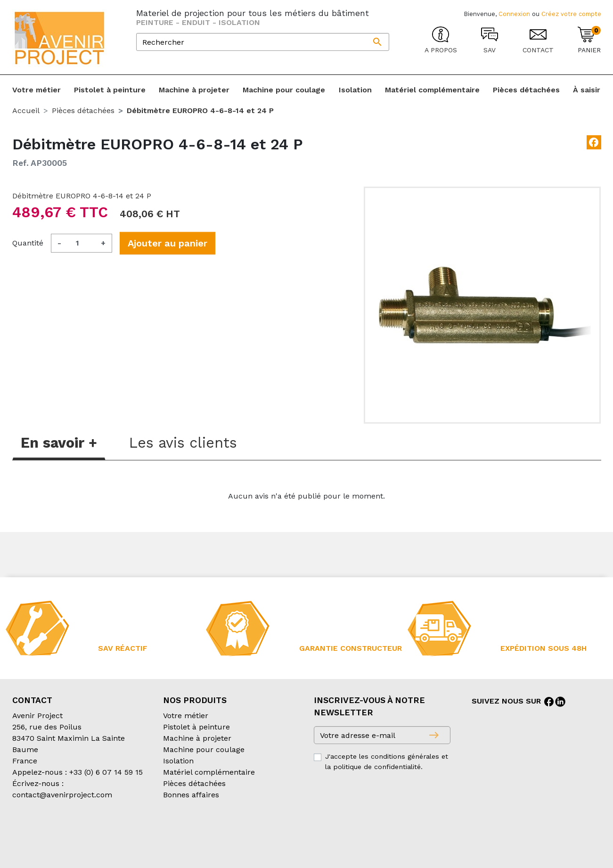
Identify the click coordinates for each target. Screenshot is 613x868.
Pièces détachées (194, 783)
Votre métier (186, 716)
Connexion (514, 14)
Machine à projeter (197, 738)
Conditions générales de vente (67, 832)
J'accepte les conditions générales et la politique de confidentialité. (387, 762)
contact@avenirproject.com (62, 795)
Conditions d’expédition (170, 832)
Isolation (178, 761)
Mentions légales (249, 832)
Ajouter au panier (168, 243)
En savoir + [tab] (59, 443)
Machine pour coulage (204, 749)
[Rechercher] (263, 42)
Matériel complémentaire (209, 772)
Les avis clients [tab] (183, 443)
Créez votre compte (571, 14)
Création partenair (50, 844)
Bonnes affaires (191, 795)
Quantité (28, 243)
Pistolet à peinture (196, 727)
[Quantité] (81, 243)
